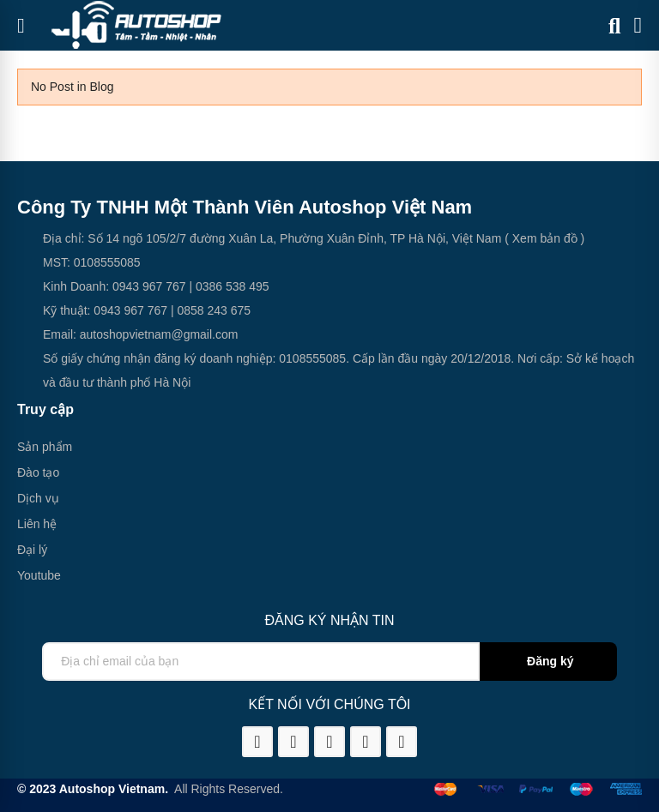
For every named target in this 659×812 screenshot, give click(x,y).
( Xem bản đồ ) (543, 238)
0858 (190, 310)
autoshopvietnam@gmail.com (159, 334)
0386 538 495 (233, 286)
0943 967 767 (149, 286)
